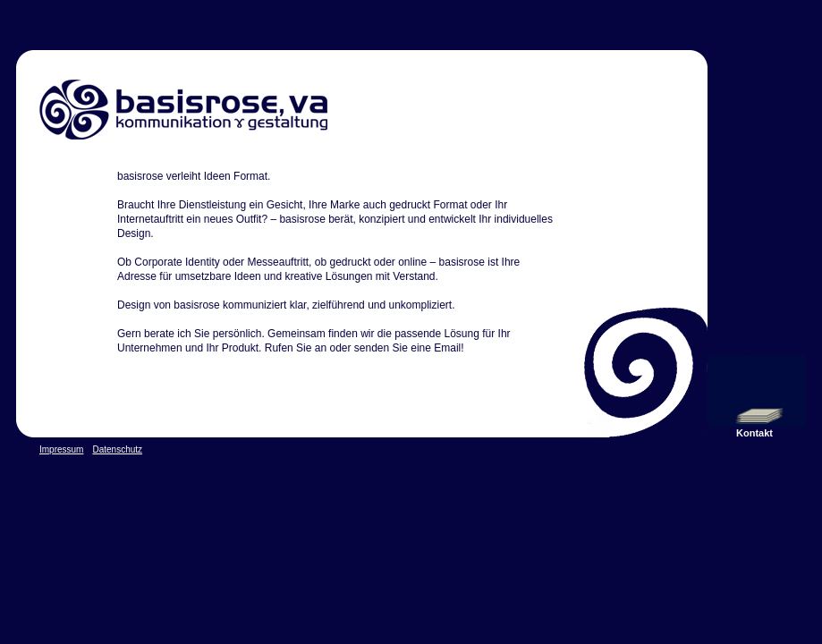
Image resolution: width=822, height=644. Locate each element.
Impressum (61, 449)
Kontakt (754, 433)
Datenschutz (117, 449)
